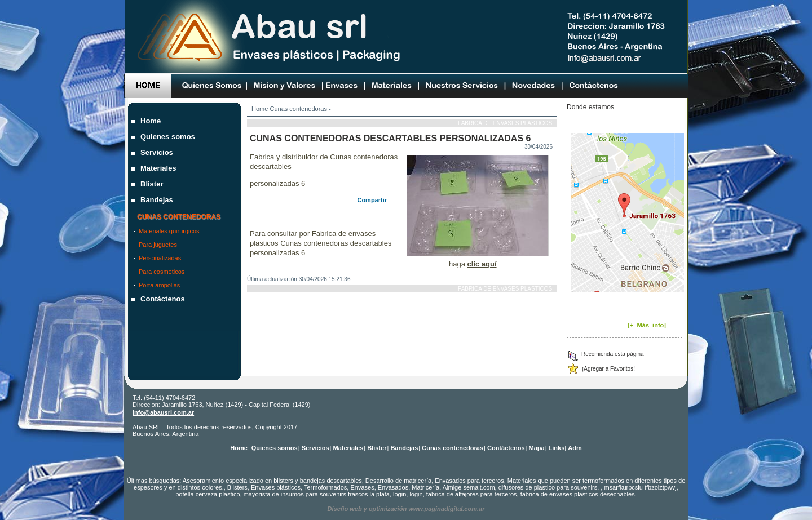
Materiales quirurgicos (170, 231)
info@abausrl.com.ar (163, 412)
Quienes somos (169, 137)
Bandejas (158, 200)
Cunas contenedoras (298, 109)
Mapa (537, 448)
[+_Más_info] (647, 325)
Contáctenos (164, 299)
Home (260, 109)
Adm (575, 448)
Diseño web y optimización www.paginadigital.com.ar (406, 509)
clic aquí (482, 264)
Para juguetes (159, 245)
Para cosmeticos (163, 272)
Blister (153, 184)
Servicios (158, 152)
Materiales (160, 168)
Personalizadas (161, 258)
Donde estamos (590, 107)
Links (557, 448)
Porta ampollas (160, 285)
